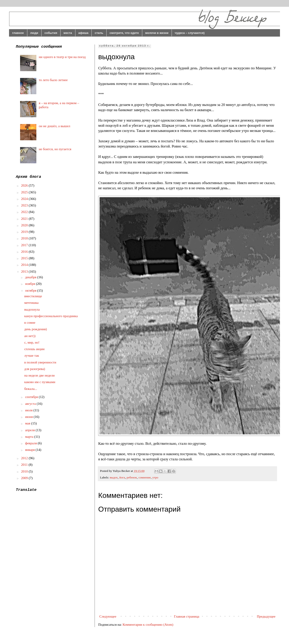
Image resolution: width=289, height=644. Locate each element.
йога (122, 477)
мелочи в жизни (157, 33)
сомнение (145, 477)
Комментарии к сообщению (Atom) (148, 625)
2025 (25, 192)
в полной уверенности (40, 362)
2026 (25, 185)
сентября (32, 397)
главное (18, 33)
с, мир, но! (32, 342)
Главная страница (186, 616)
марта (30, 437)
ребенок (132, 477)
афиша (83, 33)
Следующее (108, 616)
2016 (25, 252)
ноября (30, 284)
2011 (25, 465)
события (51, 33)
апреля (30, 430)
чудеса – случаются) (190, 33)
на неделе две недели (40, 375)
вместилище (33, 296)
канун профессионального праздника (51, 316)
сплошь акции (35, 349)
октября (31, 290)
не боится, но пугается (55, 149)
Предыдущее (266, 616)
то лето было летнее (53, 80)
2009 (25, 478)
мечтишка (31, 303)
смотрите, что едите (124, 33)
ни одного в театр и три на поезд (62, 57)
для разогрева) (35, 369)
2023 (25, 205)
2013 (25, 272)
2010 (25, 471)
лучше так (32, 356)
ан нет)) (30, 336)
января (30, 450)
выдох (114, 477)
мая (28, 423)
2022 (25, 212)
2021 (25, 219)
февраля (31, 443)
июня (29, 417)
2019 (25, 232)
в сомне (30, 323)
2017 (25, 245)
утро (155, 477)
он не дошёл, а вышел (55, 126)
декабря (31, 277)
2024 (25, 199)
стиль (99, 33)
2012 (25, 458)
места (68, 33)
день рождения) (36, 329)
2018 (25, 238)
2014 (25, 265)
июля (29, 410)
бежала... (31, 389)
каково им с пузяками (40, 382)
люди (34, 33)
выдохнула (32, 309)
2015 (25, 258)
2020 (25, 225)
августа (31, 404)
